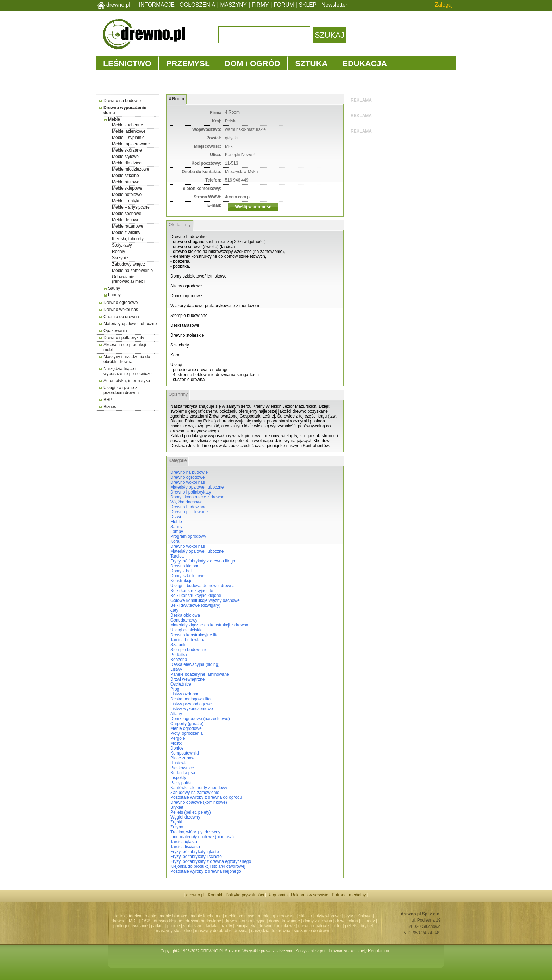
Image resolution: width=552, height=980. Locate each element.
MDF (133, 921)
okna (353, 921)
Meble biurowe (126, 182)
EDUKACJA (365, 63)
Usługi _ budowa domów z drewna (203, 586)
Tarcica (177, 556)
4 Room (176, 99)
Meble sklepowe (127, 188)
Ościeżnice (181, 684)
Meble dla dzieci (127, 163)
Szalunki (178, 645)
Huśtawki (179, 763)
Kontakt (215, 895)
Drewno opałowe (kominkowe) (199, 802)
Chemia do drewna (121, 317)
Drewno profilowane (189, 512)
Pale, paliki (181, 783)
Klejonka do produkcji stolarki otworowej (208, 866)
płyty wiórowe (328, 916)
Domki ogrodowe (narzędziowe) (200, 719)
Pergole (178, 738)
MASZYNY (234, 5)
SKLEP (308, 5)
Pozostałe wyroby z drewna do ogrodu (206, 797)
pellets (351, 926)
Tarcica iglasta (184, 842)
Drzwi (176, 517)
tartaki (211, 926)
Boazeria (179, 660)
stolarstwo (193, 926)
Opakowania (115, 331)
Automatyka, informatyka (127, 381)
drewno (118, 921)
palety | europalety (238, 926)
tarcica (135, 916)
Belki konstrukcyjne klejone (196, 596)
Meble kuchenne (127, 125)
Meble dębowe (126, 220)
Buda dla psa (183, 773)
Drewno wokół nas (121, 310)
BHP (108, 400)
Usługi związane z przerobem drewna (121, 390)
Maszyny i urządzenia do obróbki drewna (127, 359)
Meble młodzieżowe (130, 169)
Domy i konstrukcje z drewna (197, 497)
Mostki (177, 743)
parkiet (157, 926)
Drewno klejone (185, 566)
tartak (120, 916)
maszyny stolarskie (174, 931)
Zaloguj (444, 5)
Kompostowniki (185, 753)
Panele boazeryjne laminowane (200, 674)
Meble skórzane (127, 150)
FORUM (284, 5)
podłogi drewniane (130, 926)
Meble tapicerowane (131, 144)
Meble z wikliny (126, 233)
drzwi (340, 921)
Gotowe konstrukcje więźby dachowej (205, 600)
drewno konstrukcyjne (245, 921)
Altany (176, 714)
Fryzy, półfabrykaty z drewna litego (203, 561)
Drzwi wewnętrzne (187, 679)
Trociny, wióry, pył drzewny (195, 832)
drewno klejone (168, 921)
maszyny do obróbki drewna (221, 931)
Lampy (114, 295)
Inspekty (178, 778)
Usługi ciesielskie (186, 630)
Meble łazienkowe (129, 131)
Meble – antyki (126, 201)
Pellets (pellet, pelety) (191, 812)
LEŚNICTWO (127, 63)
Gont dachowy (184, 620)
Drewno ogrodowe (121, 303)
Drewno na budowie (122, 101)
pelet (337, 926)
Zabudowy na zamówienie (195, 793)
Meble (114, 119)
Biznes (110, 407)
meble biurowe (174, 916)
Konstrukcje (181, 581)
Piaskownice (182, 768)
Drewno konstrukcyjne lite (195, 635)
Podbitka (179, 655)
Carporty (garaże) (187, 724)
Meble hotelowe (127, 195)
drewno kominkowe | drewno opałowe (294, 926)
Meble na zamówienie (132, 271)
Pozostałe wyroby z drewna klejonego (206, 871)
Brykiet (177, 807)
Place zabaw (182, 758)
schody (368, 921)
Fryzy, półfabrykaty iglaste (195, 852)
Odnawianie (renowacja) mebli (129, 279)
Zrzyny (177, 827)
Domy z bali (181, 571)
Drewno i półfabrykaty (124, 338)
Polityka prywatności (245, 895)
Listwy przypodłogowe (191, 704)
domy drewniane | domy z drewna (300, 921)
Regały (118, 252)
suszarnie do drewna (313, 931)
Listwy (176, 669)
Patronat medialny (349, 895)
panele (174, 926)
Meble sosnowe (127, 214)
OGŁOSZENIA (197, 5)
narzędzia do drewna (271, 931)
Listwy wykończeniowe (192, 709)
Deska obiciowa (185, 615)
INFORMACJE (157, 5)
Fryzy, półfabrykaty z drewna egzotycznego (211, 861)
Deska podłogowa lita (190, 699)
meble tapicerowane (277, 916)
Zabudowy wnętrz (128, 264)
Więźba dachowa (186, 502)
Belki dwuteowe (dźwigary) (195, 605)
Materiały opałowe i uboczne (130, 324)
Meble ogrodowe (186, 728)
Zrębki (176, 822)
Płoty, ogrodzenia (187, 733)
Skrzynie (120, 258)
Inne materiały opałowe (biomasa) (202, 837)
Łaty (174, 610)
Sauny (114, 288)
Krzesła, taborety (128, 239)
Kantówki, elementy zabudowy (199, 788)
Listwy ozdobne (185, 694)
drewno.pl (118, 5)
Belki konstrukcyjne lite (192, 591)
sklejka (306, 916)
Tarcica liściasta (185, 847)
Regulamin (278, 895)
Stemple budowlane (189, 650)
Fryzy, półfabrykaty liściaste (196, 857)
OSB (146, 921)
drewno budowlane (204, 921)
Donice (177, 748)
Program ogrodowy (188, 536)
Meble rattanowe (128, 226)
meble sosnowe (240, 916)
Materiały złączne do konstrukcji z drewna (209, 625)
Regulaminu (379, 951)
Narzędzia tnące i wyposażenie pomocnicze (128, 371)
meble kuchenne (206, 916)
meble (150, 916)
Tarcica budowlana (188, 640)
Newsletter (334, 5)
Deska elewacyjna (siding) (195, 664)
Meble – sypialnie (128, 138)
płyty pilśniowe (358, 916)
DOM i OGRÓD (252, 63)
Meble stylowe (125, 157)
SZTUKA (311, 63)
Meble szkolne (126, 176)
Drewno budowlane (189, 507)
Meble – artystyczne (131, 207)
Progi (175, 689)
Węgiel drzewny (185, 817)
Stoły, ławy (122, 245)
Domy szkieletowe (187, 576)
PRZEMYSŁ (188, 63)
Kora (175, 541)
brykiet (367, 926)
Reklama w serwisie (310, 895)
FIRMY (260, 5)
